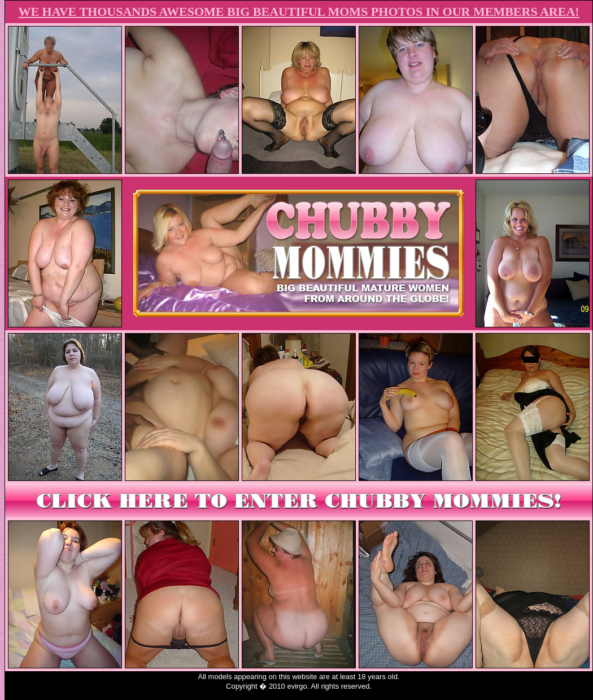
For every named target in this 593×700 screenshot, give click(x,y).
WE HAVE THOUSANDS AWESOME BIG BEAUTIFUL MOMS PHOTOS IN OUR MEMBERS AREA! (298, 12)
